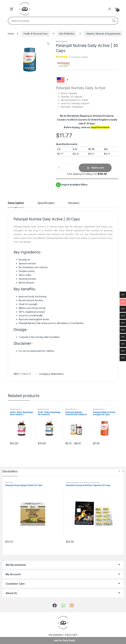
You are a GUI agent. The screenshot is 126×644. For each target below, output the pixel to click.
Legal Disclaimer (100, 127)
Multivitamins (62, 41)
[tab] (16, 204)
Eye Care (9, 482)
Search (114, 21)
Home (11, 34)
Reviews (74, 203)
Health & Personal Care (36, 34)
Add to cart (98, 168)
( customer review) (78, 57)
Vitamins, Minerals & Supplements (103, 34)
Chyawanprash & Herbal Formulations (83, 482)
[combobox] (59, 21)
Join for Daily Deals (64, 640)
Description (16, 203)
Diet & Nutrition (67, 34)
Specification (46, 203)
